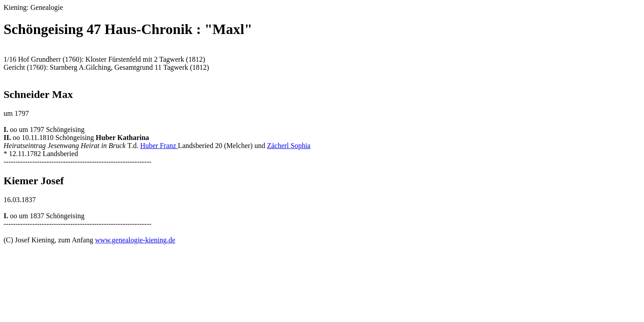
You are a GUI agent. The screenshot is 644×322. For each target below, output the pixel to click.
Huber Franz (159, 146)
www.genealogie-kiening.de (135, 240)
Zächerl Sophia (289, 146)
